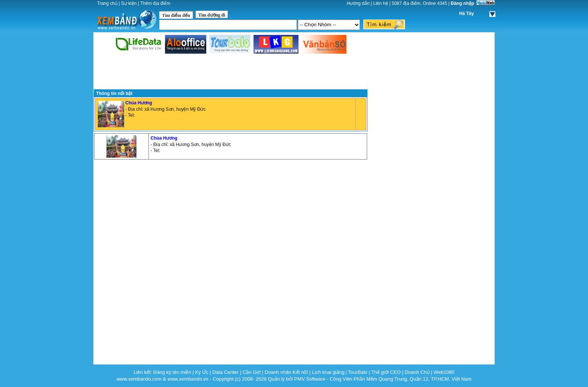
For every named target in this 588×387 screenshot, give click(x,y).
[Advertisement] (231, 72)
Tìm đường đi (212, 15)
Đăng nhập (462, 3)
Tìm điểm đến (176, 15)
